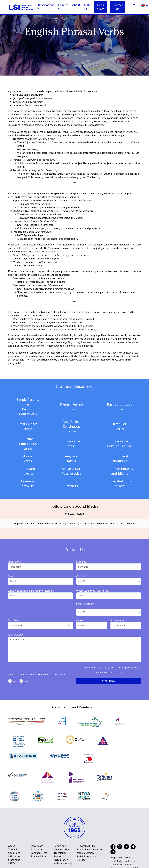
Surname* (82, 559)
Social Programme (86, 854)
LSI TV (12, 861)
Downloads (37, 844)
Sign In (87, 7)
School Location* (85, 601)
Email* (12, 574)
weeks (80, 618)
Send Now (109, 679)
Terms (120, 670)
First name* (14, 559)
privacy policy (131, 665)
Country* (81, 574)
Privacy (115, 670)
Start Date (14, 618)
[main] (74, 349)
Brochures (37, 847)
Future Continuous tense (28, 444)
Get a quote (101, 7)
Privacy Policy (38, 854)
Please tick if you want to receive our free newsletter (37, 672)
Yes (12, 679)
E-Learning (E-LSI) (86, 844)
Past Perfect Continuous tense (72, 426)
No (24, 679)
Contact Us (118, 7)
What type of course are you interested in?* (32, 588)
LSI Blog (81, 858)
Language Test (39, 851)
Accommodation (85, 851)
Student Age (117, 618)
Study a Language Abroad (90, 847)
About (76, 5)
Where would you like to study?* (94, 588)
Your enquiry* (16, 633)
